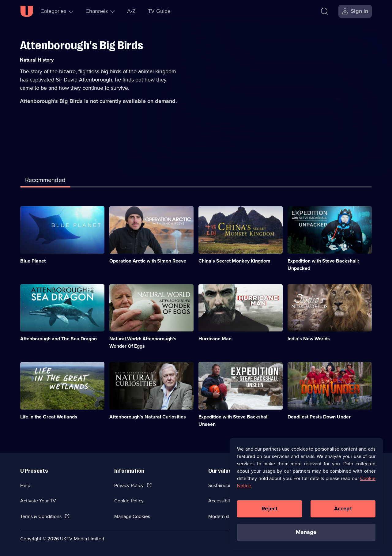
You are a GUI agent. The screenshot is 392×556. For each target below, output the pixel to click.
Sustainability (222, 485)
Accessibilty (221, 501)
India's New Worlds (309, 339)
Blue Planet (33, 261)
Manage (306, 534)
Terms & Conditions (41, 516)
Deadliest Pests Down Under (319, 417)
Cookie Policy (129, 501)
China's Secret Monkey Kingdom (234, 261)
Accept (343, 511)
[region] (306, 496)
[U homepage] (27, 11)
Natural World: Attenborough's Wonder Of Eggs (143, 342)
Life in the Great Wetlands (49, 417)
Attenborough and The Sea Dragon (58, 339)
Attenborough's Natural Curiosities (148, 417)
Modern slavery (225, 516)
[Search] (326, 11)
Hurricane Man (215, 339)
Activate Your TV (38, 501)
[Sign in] (355, 11)
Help (25, 485)
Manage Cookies (132, 516)
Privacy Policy (129, 485)
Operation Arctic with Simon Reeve (148, 261)
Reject (269, 511)
